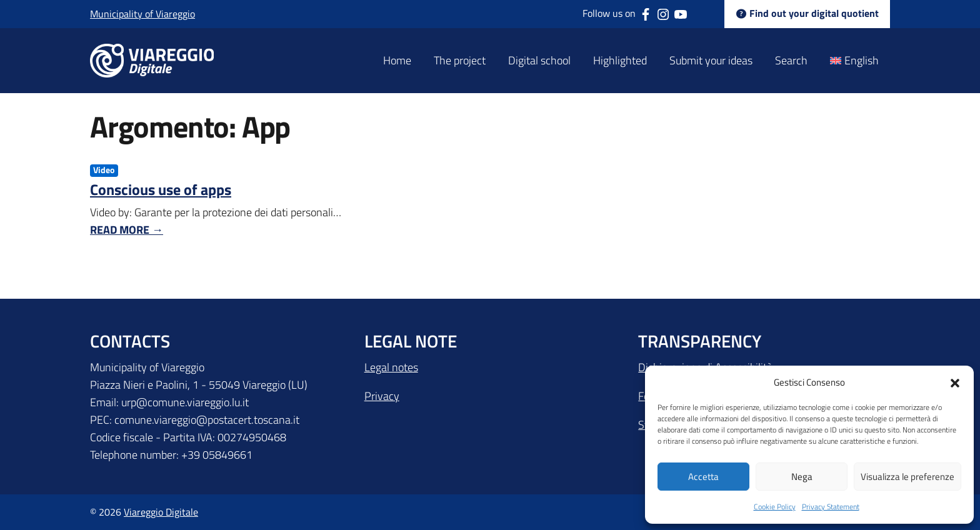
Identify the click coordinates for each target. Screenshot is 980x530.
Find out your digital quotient (807, 14)
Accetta (703, 477)
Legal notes (391, 367)
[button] (955, 382)
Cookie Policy (775, 507)
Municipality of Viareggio (142, 14)
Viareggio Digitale (161, 512)
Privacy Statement (831, 507)
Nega (802, 477)
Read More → (127, 230)
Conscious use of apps (161, 189)
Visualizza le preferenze (907, 477)
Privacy (382, 396)
